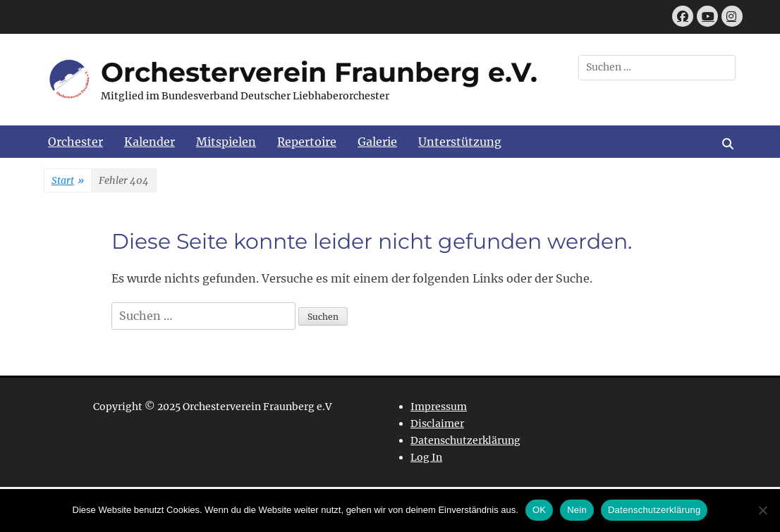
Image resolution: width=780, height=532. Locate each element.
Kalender (150, 142)
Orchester (75, 142)
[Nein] (762, 510)
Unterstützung (460, 142)
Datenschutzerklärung (465, 440)
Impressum (439, 407)
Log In (426, 457)
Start (68, 181)
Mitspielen (226, 142)
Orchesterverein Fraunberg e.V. (319, 72)
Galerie (377, 142)
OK (539, 510)
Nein (577, 510)
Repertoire (307, 142)
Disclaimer (437, 423)
